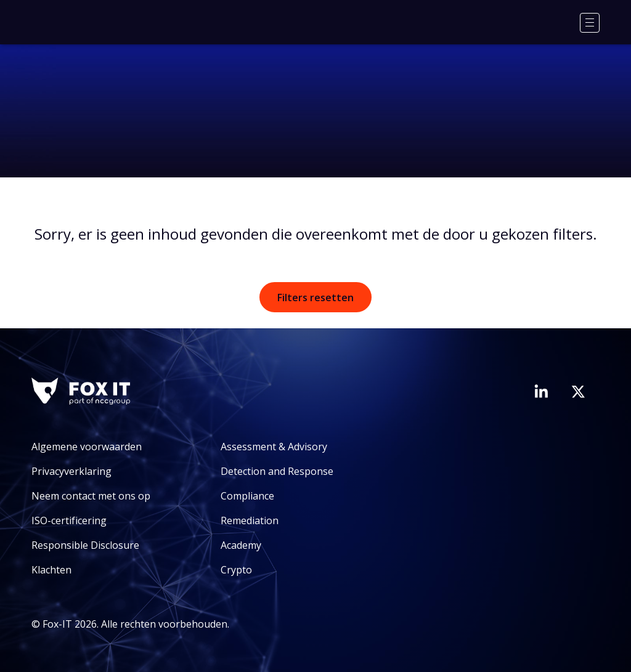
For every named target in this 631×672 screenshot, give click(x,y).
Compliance (247, 496)
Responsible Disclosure (85, 545)
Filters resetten (315, 298)
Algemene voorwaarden (87, 447)
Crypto (236, 570)
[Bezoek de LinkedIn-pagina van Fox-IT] (541, 391)
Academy (241, 545)
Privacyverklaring (71, 471)
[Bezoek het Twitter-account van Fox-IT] (578, 392)
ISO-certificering (69, 520)
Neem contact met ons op (91, 496)
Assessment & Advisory (274, 447)
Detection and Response (277, 471)
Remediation (250, 520)
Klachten (51, 570)
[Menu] (590, 23)
